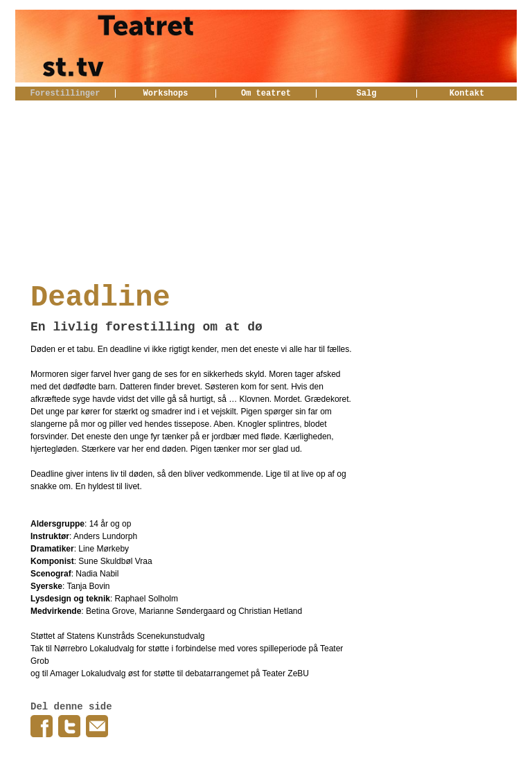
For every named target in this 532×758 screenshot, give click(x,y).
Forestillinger (65, 94)
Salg (367, 94)
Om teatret (266, 94)
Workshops (166, 94)
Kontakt (467, 94)
